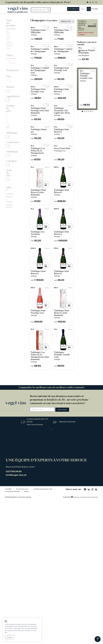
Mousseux (10, 34)
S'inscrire (62, 553)
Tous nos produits (16, 21)
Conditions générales (13, 174)
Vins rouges (10, 31)
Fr (93, 2)
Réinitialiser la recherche (16, 49)
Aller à (10, 161)
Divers (8, 38)
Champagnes (11, 24)
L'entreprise (10, 165)
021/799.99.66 (15, 615)
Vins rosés (10, 29)
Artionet (75, 641)
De (96, 2)
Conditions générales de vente (45, 633)
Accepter (10, 638)
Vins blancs (10, 27)
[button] (82, 132)
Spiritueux (10, 36)
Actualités (9, 168)
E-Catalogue (10, 171)
